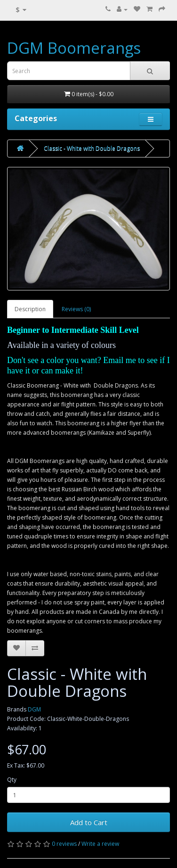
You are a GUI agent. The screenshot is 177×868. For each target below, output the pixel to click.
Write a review (100, 844)
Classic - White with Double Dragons (92, 148)
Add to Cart (89, 822)
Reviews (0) (76, 309)
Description (30, 309)
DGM (34, 709)
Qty (12, 780)
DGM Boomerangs (74, 48)
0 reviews (64, 844)
